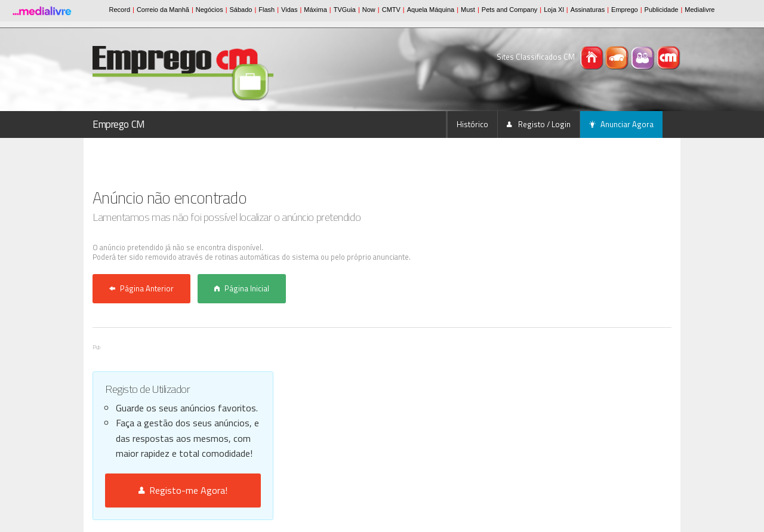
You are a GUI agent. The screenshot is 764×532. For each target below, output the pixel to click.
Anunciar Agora (621, 124)
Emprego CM (119, 124)
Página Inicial (242, 288)
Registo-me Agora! (183, 490)
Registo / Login (539, 124)
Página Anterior (141, 288)
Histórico (472, 124)
